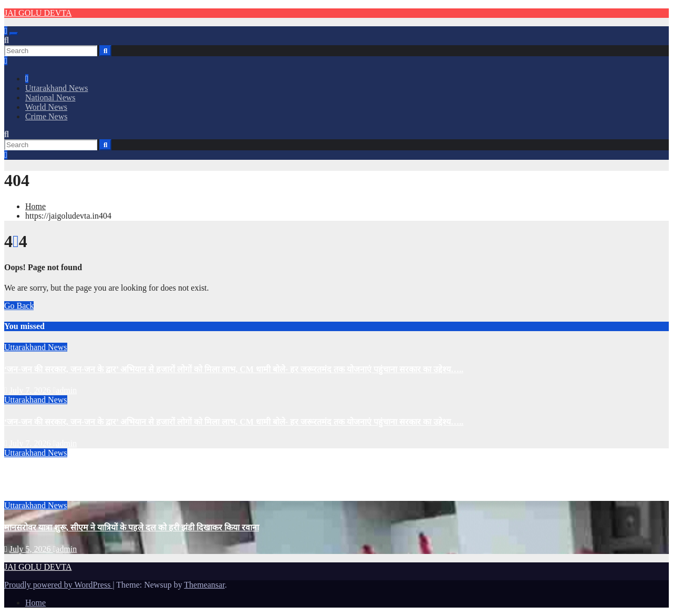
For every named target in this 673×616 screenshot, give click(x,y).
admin (65, 390)
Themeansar (204, 585)
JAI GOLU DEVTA (38, 13)
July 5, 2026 (31, 496)
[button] (7, 40)
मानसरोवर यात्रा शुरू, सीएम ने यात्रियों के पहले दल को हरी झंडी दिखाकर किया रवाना (132, 527)
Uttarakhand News (57, 88)
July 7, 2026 (31, 390)
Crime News (46, 116)
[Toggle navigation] (14, 34)
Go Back (19, 306)
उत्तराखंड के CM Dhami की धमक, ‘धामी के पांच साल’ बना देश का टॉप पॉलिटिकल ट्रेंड (137, 475)
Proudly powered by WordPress (58, 585)
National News (50, 97)
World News (46, 107)
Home (35, 206)
